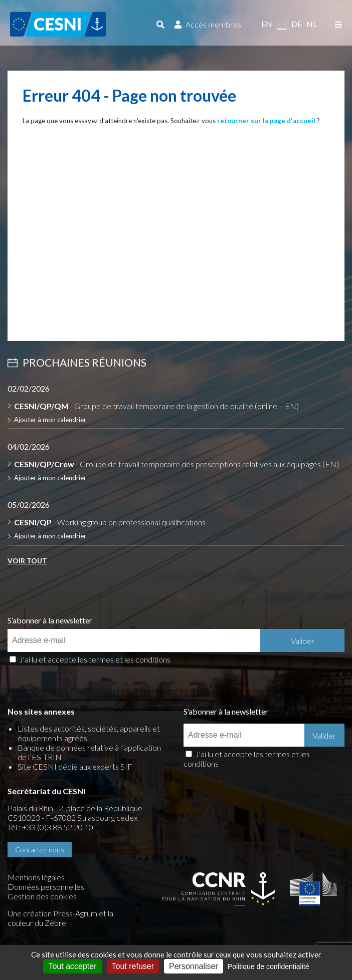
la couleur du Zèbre (60, 918)
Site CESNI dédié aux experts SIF (75, 766)
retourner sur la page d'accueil (266, 121)
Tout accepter (72, 966)
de (297, 24)
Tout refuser (133, 966)
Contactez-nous (40, 850)
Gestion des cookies (42, 896)
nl (312, 24)
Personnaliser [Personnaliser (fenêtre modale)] (194, 966)
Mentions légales (36, 877)
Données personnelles (46, 887)
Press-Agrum (75, 913)
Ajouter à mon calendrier (50, 420)
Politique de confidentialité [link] (269, 966)
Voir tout (27, 561)
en (267, 24)
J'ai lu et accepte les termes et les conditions (95, 659)
